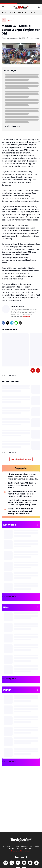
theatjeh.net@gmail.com (21, 851)
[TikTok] (36, 863)
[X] (8, 323)
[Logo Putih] (21, 840)
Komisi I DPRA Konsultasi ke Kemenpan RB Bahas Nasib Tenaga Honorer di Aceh (20, 511)
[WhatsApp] (16, 323)
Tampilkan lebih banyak (21, 459)
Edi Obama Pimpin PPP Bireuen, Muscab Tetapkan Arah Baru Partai (22, 485)
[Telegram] (12, 323)
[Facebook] (3, 323)
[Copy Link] (20, 323)
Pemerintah (23, 12)
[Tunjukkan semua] (37, 525)
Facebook (26, 317)
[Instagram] (18, 863)
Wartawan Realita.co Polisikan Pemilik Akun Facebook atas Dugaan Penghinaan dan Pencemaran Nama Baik (22, 494)
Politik (12, 12)
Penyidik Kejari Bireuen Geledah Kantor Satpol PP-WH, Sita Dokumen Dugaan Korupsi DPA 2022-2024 (22, 503)
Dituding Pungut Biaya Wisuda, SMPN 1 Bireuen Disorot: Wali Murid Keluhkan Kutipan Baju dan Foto (23, 477)
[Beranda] (4, 20)
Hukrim (34, 12)
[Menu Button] (3, 7)
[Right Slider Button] (40, 12)
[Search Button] (39, 7)
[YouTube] (24, 863)
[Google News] (30, 863)
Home (4, 12)
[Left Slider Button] (33, 370)
